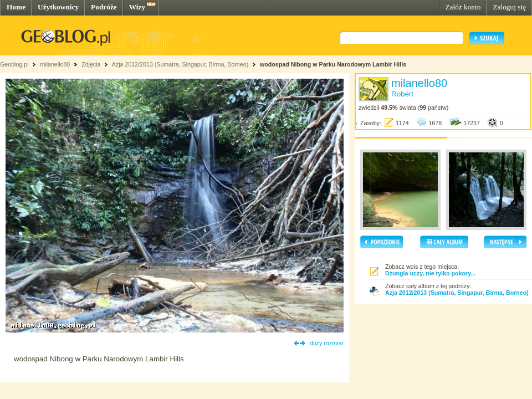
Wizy (137, 7)
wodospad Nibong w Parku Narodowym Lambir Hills (333, 64)
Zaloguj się (509, 7)
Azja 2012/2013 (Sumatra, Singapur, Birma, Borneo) (180, 64)
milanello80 (55, 64)
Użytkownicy (58, 7)
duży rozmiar (327, 343)
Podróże (104, 7)
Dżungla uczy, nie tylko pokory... (430, 273)
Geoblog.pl (14, 64)
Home (16, 7)
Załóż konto (463, 7)
